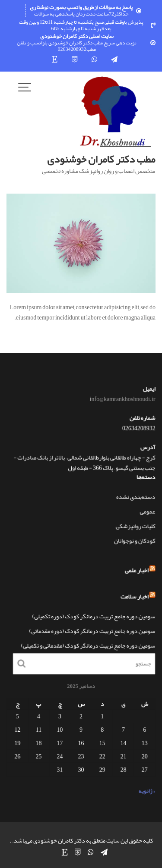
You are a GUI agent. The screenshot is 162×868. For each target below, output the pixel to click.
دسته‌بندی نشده (135, 496)
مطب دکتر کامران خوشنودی (101, 159)
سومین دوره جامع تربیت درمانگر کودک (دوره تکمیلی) (94, 616)
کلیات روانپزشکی (135, 525)
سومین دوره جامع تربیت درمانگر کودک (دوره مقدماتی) (92, 630)
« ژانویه (146, 790)
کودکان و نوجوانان (134, 540)
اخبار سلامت (133, 596)
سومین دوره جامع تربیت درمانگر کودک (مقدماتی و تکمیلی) (88, 645)
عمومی (147, 511)
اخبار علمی (136, 571)
